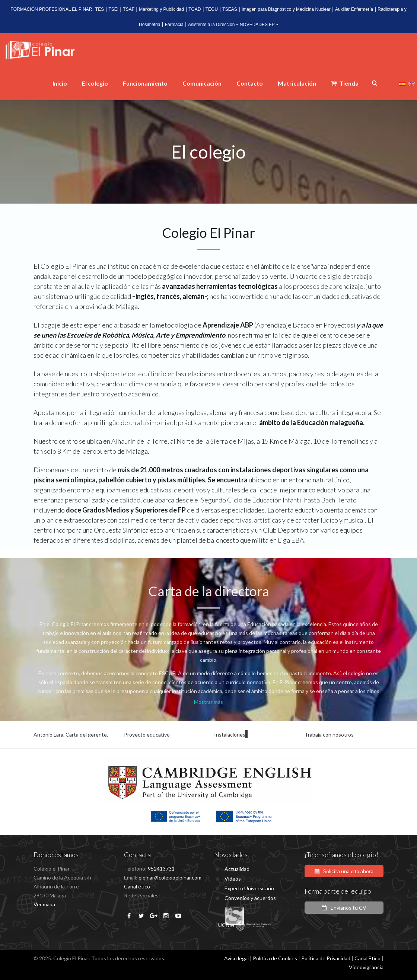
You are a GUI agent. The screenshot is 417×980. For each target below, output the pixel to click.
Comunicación (202, 83)
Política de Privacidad (326, 958)
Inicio (60, 83)
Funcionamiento (145, 83)
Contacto (250, 83)
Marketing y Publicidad (161, 9)
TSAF (129, 9)
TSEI (113, 9)
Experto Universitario (249, 888)
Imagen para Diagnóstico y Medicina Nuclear (286, 9)
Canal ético (137, 886)
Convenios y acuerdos (250, 898)
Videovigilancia (366, 967)
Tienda (345, 83)
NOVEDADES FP (257, 25)
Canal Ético (367, 958)
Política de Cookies (275, 958)
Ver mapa (44, 904)
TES (100, 9)
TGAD (195, 9)
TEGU (212, 9)
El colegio (95, 83)
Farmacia (174, 25)
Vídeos (233, 879)
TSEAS (230, 9)
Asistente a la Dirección (211, 25)
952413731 (161, 869)
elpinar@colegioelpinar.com (170, 877)
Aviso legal (236, 958)
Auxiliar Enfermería (354, 9)
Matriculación (297, 83)
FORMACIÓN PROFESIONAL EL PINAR (51, 9)
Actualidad (237, 869)
